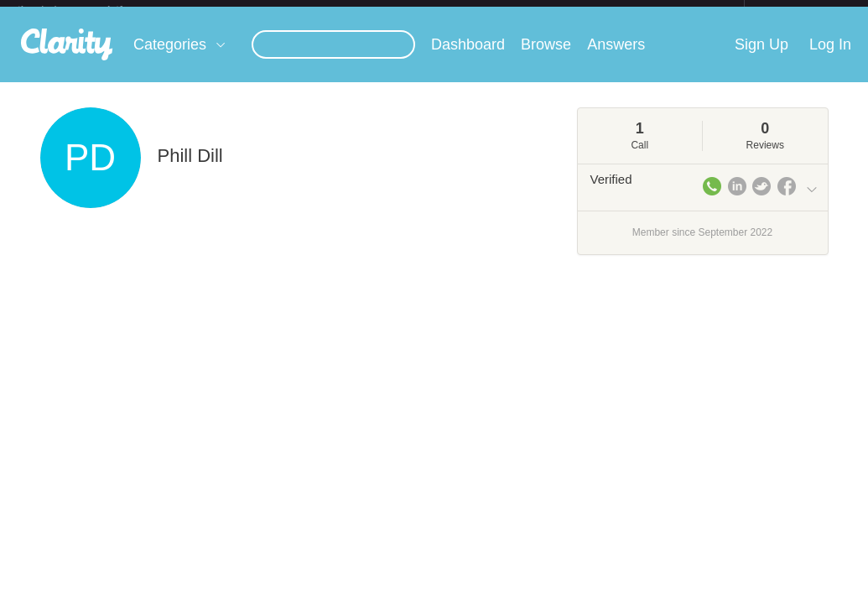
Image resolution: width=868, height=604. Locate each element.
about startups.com (804, 11)
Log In (830, 58)
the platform (88, 10)
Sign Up (761, 58)
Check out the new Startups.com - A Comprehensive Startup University (561, 11)
